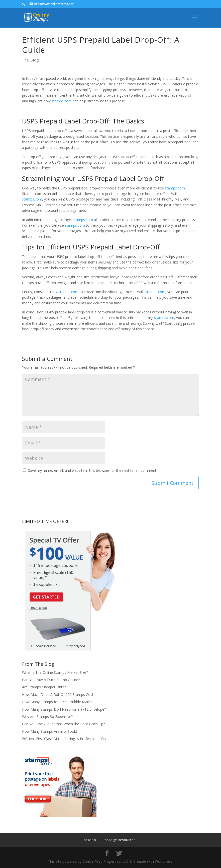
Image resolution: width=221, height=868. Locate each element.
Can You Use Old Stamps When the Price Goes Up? (63, 724)
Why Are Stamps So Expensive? (47, 717)
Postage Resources (119, 840)
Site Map (88, 840)
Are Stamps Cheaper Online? (45, 687)
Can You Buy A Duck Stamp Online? (51, 680)
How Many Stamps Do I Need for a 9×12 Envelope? (64, 709)
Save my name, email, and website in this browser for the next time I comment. (93, 470)
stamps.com (62, 101)
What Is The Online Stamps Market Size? (55, 672)
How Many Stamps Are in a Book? (50, 731)
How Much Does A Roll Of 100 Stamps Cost (58, 694)
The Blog (30, 60)
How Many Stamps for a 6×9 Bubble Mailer (57, 702)
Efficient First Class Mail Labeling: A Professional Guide (66, 739)
